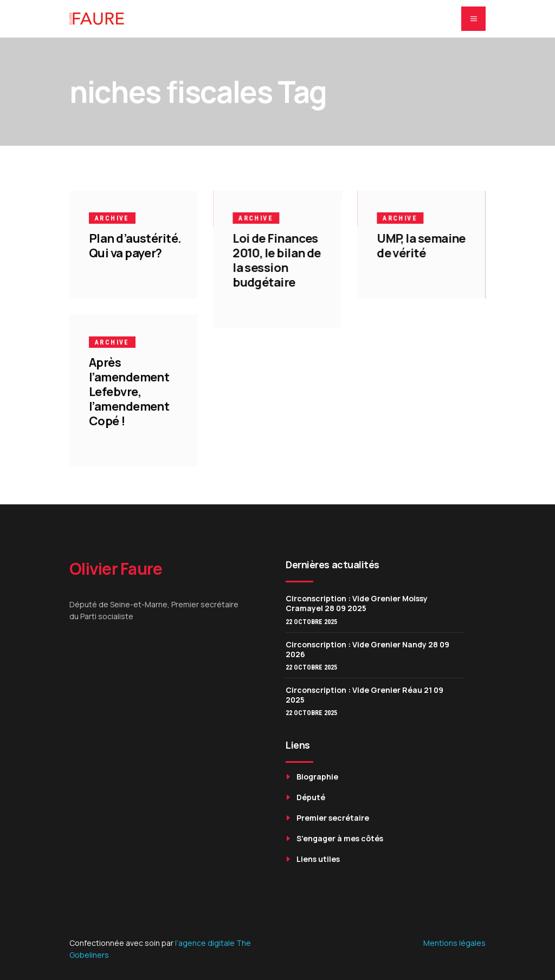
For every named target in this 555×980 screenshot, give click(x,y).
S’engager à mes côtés (340, 838)
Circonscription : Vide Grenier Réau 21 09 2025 (364, 695)
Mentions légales (454, 943)
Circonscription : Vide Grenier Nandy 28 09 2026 (367, 649)
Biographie (317, 777)
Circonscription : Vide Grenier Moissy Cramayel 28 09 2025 (357, 603)
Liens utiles (318, 859)
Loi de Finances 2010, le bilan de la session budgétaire (277, 260)
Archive (112, 218)
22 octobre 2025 (311, 622)
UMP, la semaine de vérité (421, 246)
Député (311, 797)
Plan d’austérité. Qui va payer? (135, 246)
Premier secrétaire (333, 818)
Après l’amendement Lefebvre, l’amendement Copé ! (129, 392)
